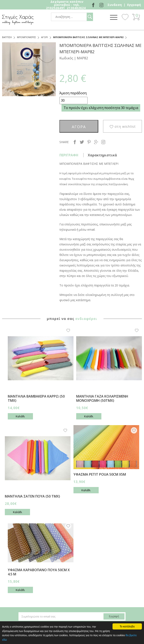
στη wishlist (125, 126)
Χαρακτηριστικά (102, 155)
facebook (75, 142)
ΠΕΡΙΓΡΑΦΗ (69, 155)
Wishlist (125, 17)
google (96, 142)
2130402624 (76, 8)
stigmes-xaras (18, 20)
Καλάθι (20, 416)
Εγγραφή (134, 5)
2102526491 (55, 8)
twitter (82, 142)
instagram (103, 142)
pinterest (89, 142)
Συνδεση (115, 5)
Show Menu (114, 17)
